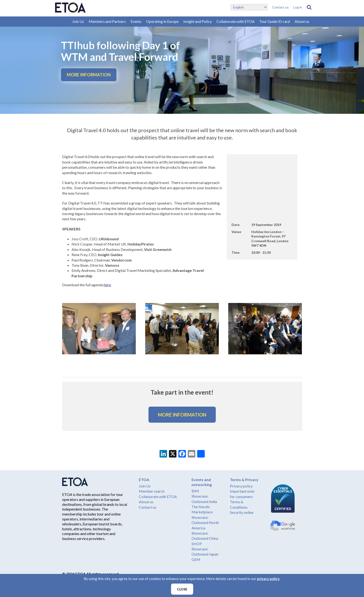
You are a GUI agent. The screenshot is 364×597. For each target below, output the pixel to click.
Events (136, 21)
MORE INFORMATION (89, 75)
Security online (242, 512)
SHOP (197, 544)
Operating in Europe (162, 21)
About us (302, 21)
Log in (298, 7)
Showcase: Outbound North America (205, 523)
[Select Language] (249, 7)
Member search (152, 491)
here (107, 285)
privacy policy (268, 579)
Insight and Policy (198, 21)
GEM (196, 559)
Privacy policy (241, 486)
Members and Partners (107, 21)
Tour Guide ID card (275, 21)
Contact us (280, 7)
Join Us (78, 21)
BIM (195, 491)
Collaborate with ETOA (236, 21)
